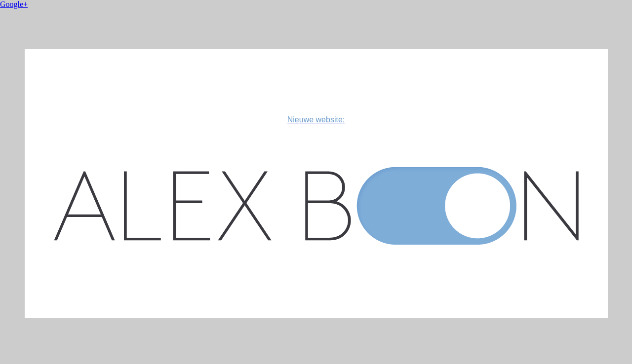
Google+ (14, 4)
